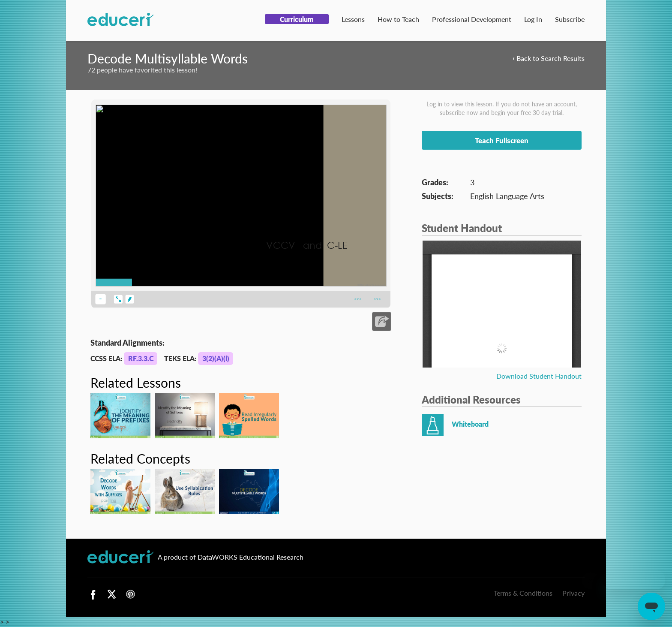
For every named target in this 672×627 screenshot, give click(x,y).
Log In (533, 19)
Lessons (353, 19)
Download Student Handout (539, 376)
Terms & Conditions (523, 593)
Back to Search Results (549, 58)
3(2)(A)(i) (216, 358)
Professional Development (472, 19)
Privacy (573, 593)
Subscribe (570, 19)
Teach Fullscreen (502, 140)
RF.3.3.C (141, 358)
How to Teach (398, 19)
